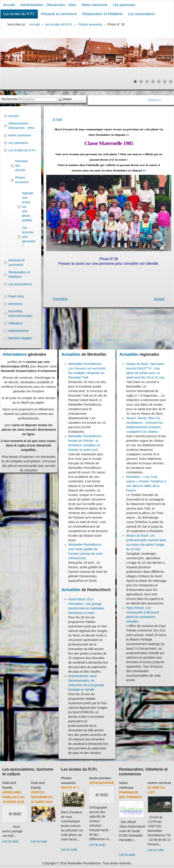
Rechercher (10, 99)
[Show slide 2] (141, 82)
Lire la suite (10, 841)
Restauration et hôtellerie (102, 14)
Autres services (159, 783)
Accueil (9, 5)
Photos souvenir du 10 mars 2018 (42, 797)
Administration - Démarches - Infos (48, 5)
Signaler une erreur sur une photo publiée (23, 207)
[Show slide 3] (147, 82)
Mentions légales (20, 338)
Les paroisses (124, 5)
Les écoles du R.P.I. (19, 14)
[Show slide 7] (171, 82)
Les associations (141, 14)
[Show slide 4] (153, 82)
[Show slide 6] (165, 82)
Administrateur (19, 331)
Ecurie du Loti (156, 790)
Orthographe (102, 783)
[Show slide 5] (159, 82)
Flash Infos (16, 296)
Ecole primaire (100, 778)
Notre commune (94, 5)
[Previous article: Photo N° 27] (60, 299)
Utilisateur (15, 323)
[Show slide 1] (135, 82)
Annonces (15, 304)
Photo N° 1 (70, 788)
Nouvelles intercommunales (21, 314)
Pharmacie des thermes (130, 795)
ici (127, 135)
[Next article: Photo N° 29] (159, 299)
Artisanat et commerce (59, 14)
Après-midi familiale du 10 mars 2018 (13, 797)
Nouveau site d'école (22, 166)
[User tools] (47, 111)
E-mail (58, 119)
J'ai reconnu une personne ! (23, 237)
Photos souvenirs (22, 180)
